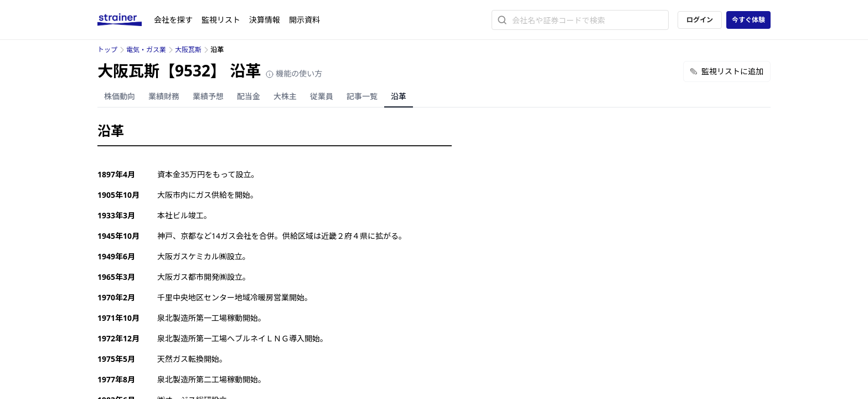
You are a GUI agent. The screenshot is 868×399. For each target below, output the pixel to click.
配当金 (249, 96)
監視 (221, 20)
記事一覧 (362, 96)
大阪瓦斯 (188, 50)
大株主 (285, 96)
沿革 (399, 96)
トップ (107, 50)
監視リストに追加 (727, 71)
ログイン (700, 20)
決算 (265, 20)
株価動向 (120, 96)
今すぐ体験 (748, 20)
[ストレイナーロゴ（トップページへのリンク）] (126, 20)
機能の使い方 (294, 73)
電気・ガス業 (146, 50)
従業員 (322, 96)
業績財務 (164, 96)
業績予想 (208, 96)
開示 (304, 20)
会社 (173, 20)
